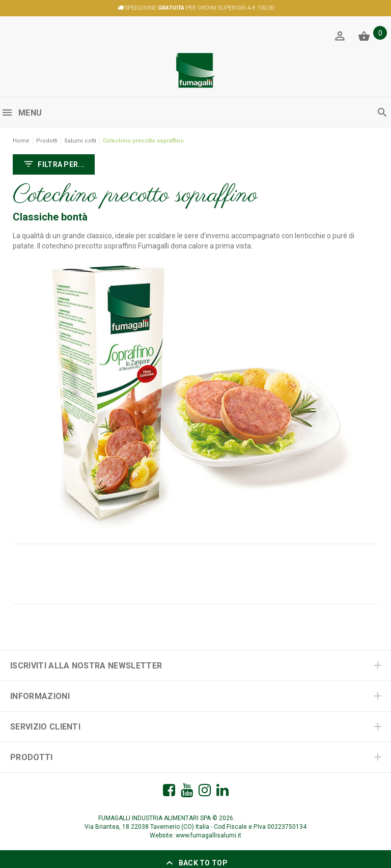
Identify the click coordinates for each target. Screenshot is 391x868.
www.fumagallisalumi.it (208, 835)
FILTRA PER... (54, 165)
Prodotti (47, 141)
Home (21, 141)
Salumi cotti (80, 141)
